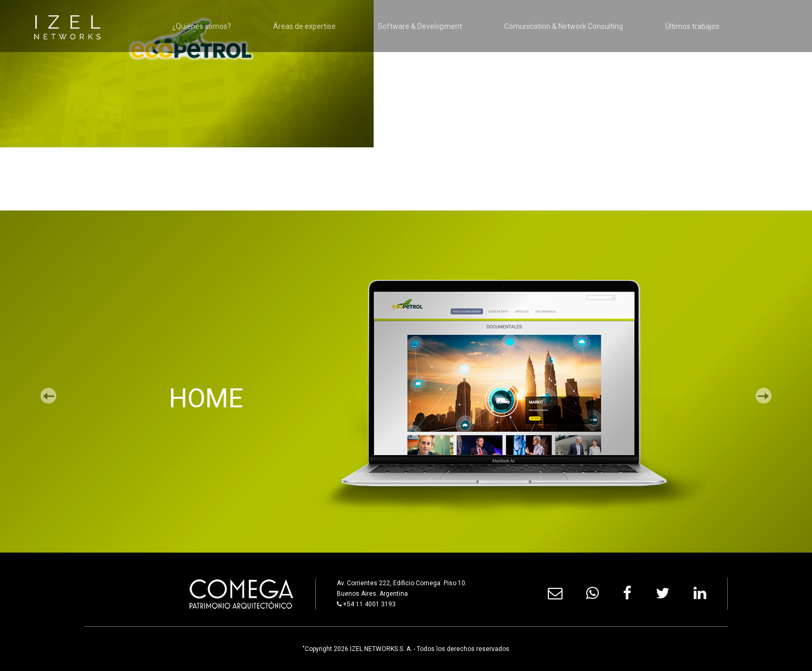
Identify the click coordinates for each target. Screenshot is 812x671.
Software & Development (420, 26)
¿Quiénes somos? (202, 26)
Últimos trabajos (692, 26)
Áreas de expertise (304, 26)
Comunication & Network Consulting (564, 26)
